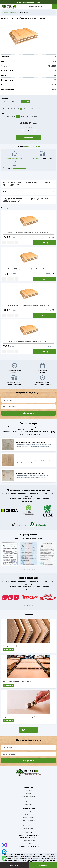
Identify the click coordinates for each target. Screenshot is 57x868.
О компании (28, 791)
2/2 (4, 116)
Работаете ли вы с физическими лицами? (20, 192)
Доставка (36, 158)
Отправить (29, 413)
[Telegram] (4, 845)
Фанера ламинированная (28, 823)
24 (25, 109)
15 (15, 109)
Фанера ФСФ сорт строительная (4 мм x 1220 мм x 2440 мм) (28, 342)
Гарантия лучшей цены (14, 158)
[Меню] (54, 7)
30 (32, 109)
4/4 (23, 116)
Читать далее (8, 650)
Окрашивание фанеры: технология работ (20, 717)
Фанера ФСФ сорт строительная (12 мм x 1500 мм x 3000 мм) (28, 305)
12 (12, 109)
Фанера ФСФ (29, 814)
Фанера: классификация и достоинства (19, 646)
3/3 (13, 116)
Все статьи (28, 730)
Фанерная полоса (29, 829)
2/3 (9, 116)
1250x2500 (25, 101)
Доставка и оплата (29, 796)
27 (28, 109)
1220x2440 (7, 101)
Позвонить (43, 865)
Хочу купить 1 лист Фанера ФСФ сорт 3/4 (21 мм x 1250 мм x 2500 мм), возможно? (27, 200)
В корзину (29, 138)
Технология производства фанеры (17, 681)
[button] (23, 569)
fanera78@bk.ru (28, 844)
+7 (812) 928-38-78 (36, 7)
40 (39, 109)
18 (18, 109)
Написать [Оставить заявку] (14, 865)
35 (35, 109)
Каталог (29, 793)
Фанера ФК (29, 812)
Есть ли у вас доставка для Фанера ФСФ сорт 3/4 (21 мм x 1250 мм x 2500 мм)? (27, 184)
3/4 (18, 116)
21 (21, 109)
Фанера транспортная (29, 820)
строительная (32, 116)
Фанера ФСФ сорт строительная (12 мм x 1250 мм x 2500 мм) (28, 233)
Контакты (28, 805)
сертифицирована (20, 168)
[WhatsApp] (4, 858)
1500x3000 (16, 101)
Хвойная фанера (29, 826)
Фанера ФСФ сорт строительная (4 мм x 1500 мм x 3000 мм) (29, 269)
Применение (28, 799)
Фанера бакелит (28, 817)
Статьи (29, 802)
